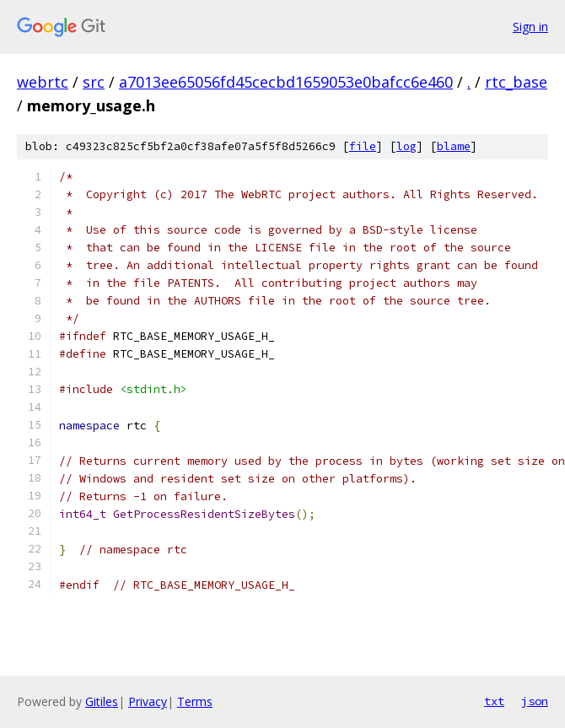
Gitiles (102, 701)
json (535, 701)
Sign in (530, 27)
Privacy (148, 701)
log (406, 146)
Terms (195, 701)
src (94, 82)
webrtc (43, 82)
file (363, 146)
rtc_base (516, 82)
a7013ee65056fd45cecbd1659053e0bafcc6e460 (286, 82)
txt (494, 701)
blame (454, 146)
